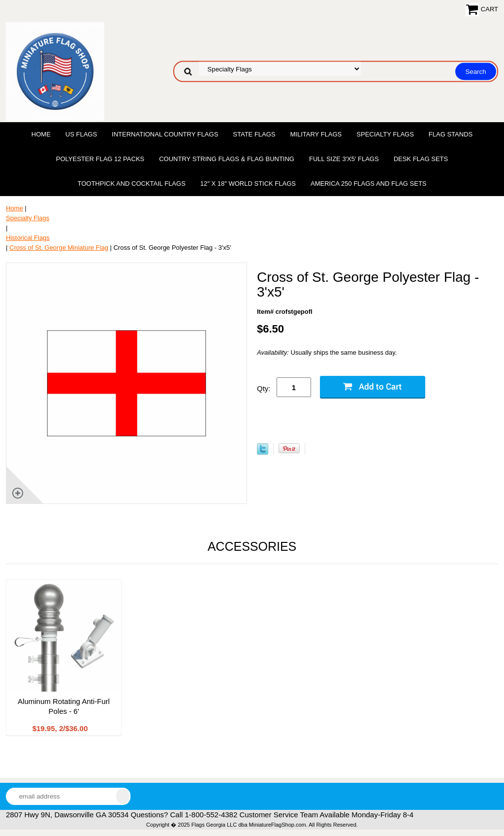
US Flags (81, 134)
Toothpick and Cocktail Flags (131, 184)
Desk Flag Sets (421, 159)
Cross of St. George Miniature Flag (59, 248)
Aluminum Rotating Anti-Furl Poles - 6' (64, 706)
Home (41, 134)
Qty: (264, 388)
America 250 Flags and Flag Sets (369, 184)
